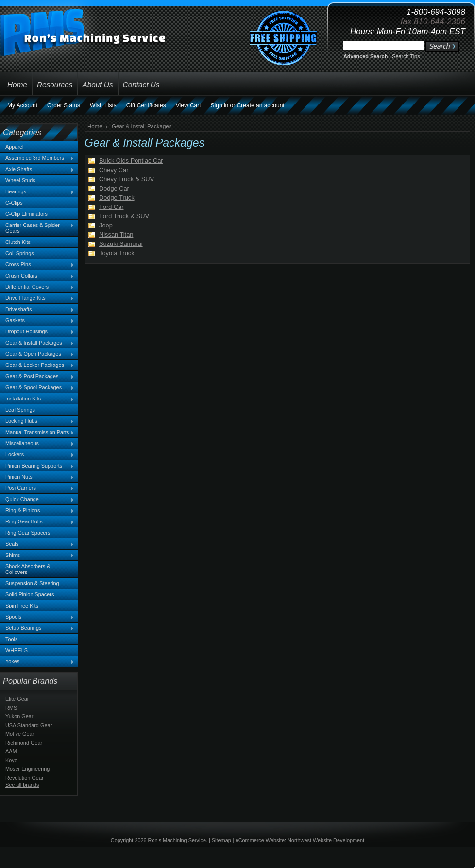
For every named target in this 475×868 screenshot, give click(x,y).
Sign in (220, 105)
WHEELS (17, 650)
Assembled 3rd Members (37, 158)
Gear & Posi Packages (37, 377)
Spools (37, 617)
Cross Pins (37, 265)
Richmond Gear (24, 743)
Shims (37, 556)
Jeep (106, 225)
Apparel (14, 147)
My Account (22, 105)
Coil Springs (20, 253)
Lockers (37, 455)
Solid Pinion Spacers (30, 594)
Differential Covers (37, 287)
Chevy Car (114, 170)
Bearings (37, 192)
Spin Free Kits (22, 606)
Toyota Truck (117, 253)
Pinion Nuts (37, 477)
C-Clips (14, 203)
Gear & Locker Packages (37, 365)
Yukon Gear (19, 716)
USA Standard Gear (29, 725)
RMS (11, 708)
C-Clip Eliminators (26, 214)
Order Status (64, 105)
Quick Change (37, 500)
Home (95, 126)
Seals (37, 544)
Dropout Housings (37, 332)
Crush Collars (37, 276)
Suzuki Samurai (121, 244)
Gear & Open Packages (37, 354)
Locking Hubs (37, 421)
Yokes (37, 662)
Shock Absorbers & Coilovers (28, 569)
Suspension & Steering (32, 583)
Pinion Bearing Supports (37, 466)
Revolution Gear (25, 778)
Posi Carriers (37, 488)
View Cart (188, 105)
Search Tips (406, 56)
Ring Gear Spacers (28, 533)
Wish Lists (103, 105)
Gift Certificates (146, 105)
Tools (11, 639)
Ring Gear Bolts (37, 522)
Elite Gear (17, 699)
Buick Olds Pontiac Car (131, 161)
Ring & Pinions (37, 511)
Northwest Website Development (326, 840)
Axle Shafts (37, 170)
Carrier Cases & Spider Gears (37, 228)
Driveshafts (37, 310)
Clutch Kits (18, 242)
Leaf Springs (20, 410)
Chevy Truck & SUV (127, 179)
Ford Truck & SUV (124, 216)
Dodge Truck (117, 198)
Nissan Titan (116, 234)
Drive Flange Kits (37, 298)
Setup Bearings (37, 628)
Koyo (11, 760)
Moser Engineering (27, 769)
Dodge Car (114, 188)
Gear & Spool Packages (37, 388)
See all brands (22, 785)
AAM (11, 751)
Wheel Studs (20, 180)
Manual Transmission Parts (37, 433)
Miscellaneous (37, 444)
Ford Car (111, 207)
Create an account (261, 105)
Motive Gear (20, 734)
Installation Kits (37, 399)
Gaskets (37, 321)
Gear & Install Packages (37, 343)
